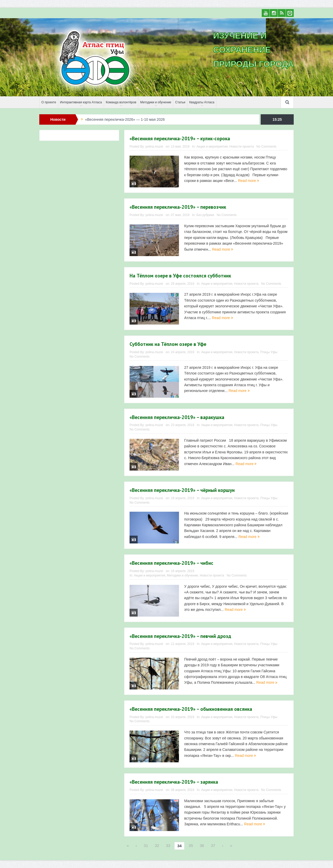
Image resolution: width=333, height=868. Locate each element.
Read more (249, 181)
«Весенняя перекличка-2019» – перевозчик (178, 207)
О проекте (49, 102)
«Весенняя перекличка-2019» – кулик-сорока (180, 138)
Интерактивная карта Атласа (81, 102)
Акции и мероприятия (212, 147)
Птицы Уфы (269, 352)
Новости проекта (242, 147)
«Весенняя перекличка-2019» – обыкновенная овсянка (191, 709)
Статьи (180, 102)
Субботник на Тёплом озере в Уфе (168, 344)
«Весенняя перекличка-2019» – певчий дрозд (180, 636)
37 (213, 845)
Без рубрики (205, 215)
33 (168, 845)
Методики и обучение (156, 102)
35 (191, 845)
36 (202, 845)
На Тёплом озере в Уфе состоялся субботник (180, 276)
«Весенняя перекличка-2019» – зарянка (174, 782)
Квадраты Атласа (202, 102)
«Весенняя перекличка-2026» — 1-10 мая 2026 (125, 119)
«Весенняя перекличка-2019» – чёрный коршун (182, 490)
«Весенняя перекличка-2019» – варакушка (177, 417)
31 (146, 845)
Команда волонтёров (121, 102)
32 (157, 845)
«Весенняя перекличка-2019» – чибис (171, 563)
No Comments (267, 147)
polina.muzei (154, 147)
